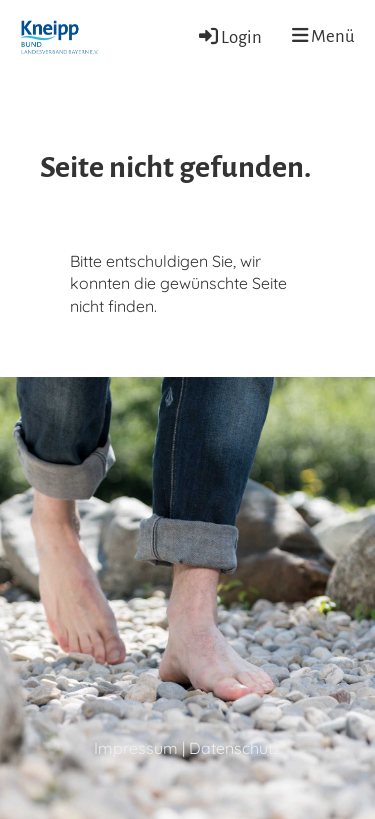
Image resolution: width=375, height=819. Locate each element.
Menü (323, 36)
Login (229, 37)
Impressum (136, 748)
